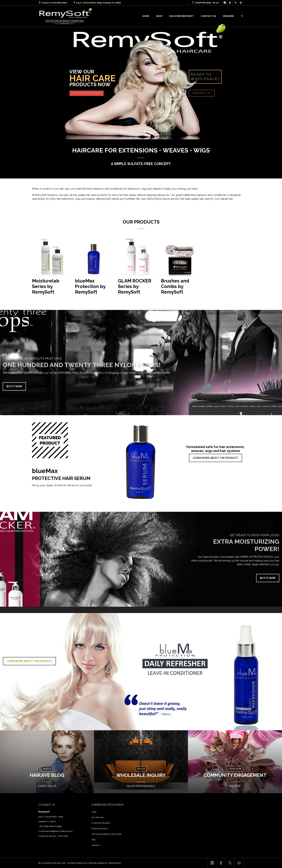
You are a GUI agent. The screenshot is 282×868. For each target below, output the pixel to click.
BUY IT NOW (14, 386)
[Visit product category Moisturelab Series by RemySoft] (51, 268)
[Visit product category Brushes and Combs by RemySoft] (180, 268)
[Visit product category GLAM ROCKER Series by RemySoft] (137, 268)
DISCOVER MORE (87, 93)
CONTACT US (202, 93)
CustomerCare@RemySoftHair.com (56, 831)
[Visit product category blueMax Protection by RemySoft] (94, 268)
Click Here (63, 836)
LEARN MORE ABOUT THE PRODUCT (216, 458)
